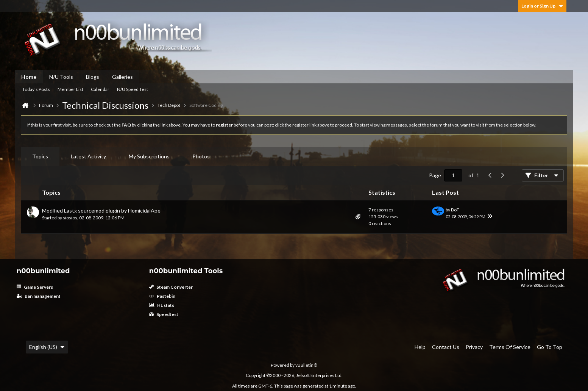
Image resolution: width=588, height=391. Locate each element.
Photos (201, 156)
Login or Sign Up (542, 6)
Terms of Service (510, 347)
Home (29, 77)
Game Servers (35, 287)
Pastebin (162, 296)
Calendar (100, 89)
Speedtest (164, 314)
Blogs (93, 77)
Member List (70, 89)
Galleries (122, 77)
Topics (40, 156)
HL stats (162, 305)
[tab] (40, 156)
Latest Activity (88, 156)
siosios (70, 218)
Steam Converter (171, 287)
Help (420, 347)
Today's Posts (36, 89)
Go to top (550, 347)
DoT (455, 210)
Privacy (474, 347)
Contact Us (446, 347)
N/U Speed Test (133, 89)
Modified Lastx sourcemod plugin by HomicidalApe (101, 210)
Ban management (39, 296)
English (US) (47, 347)
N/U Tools (61, 77)
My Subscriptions (149, 156)
